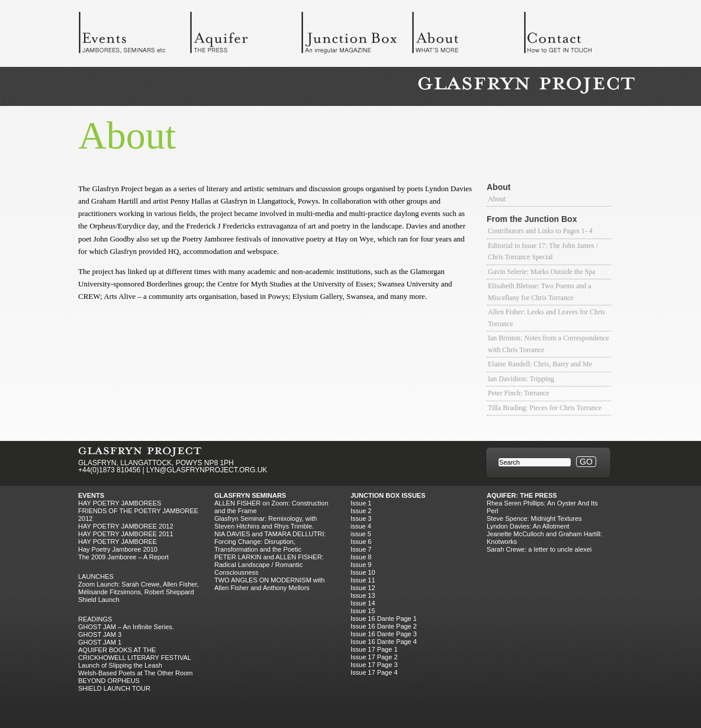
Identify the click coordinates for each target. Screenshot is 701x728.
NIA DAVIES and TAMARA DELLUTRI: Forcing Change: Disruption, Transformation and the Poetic (270, 542)
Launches (96, 576)
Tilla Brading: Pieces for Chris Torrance (545, 408)
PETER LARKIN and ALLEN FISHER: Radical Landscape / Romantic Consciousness (269, 565)
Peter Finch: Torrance (519, 393)
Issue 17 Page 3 (374, 665)
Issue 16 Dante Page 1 (384, 619)
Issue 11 (363, 580)
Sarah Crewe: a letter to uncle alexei (539, 549)
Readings (95, 619)
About (468, 36)
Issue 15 (363, 611)
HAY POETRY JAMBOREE (118, 542)
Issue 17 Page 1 (374, 649)
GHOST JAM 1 (100, 642)
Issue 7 (361, 549)
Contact (579, 36)
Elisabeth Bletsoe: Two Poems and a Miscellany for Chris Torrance (540, 292)
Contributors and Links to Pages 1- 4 (540, 231)
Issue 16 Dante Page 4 (384, 642)
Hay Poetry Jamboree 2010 (118, 549)
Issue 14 (363, 603)
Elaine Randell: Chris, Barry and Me (540, 364)
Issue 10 (363, 572)
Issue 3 (361, 518)
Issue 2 (361, 511)
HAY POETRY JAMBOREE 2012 (126, 526)
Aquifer (245, 36)
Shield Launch (99, 600)
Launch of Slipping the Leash (120, 665)
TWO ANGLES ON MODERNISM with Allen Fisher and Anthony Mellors (269, 584)
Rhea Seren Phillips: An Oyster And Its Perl (542, 507)
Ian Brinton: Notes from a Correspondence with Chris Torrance (549, 344)
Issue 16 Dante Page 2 (384, 626)
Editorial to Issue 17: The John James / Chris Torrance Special (543, 252)
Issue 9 (361, 565)
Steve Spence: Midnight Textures (534, 518)
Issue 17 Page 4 (374, 672)
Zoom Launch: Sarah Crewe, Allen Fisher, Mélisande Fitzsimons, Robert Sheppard (139, 588)
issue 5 (361, 534)
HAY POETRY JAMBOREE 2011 (126, 534)
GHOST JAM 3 (100, 634)
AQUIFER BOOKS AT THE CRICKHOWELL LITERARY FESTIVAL (135, 654)
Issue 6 (361, 542)
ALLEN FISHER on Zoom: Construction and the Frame (271, 507)
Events (134, 36)
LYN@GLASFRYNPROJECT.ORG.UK (207, 470)
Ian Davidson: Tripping (521, 379)
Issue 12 (363, 588)
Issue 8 (361, 557)
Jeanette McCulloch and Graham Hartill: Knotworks (544, 538)
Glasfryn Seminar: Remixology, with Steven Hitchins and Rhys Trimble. (266, 522)
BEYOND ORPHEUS (109, 681)
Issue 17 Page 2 (374, 657)
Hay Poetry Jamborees (120, 503)
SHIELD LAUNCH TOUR (114, 688)
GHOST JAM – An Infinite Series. (126, 627)
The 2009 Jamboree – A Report (123, 557)
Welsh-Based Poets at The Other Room (135, 673)
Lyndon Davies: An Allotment (528, 526)
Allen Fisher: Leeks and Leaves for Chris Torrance (546, 318)
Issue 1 (361, 503)
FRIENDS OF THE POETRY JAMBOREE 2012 (138, 515)
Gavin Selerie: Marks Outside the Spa (542, 272)
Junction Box (356, 36)
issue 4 (361, 526)
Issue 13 (363, 595)
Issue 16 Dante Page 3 (384, 634)
